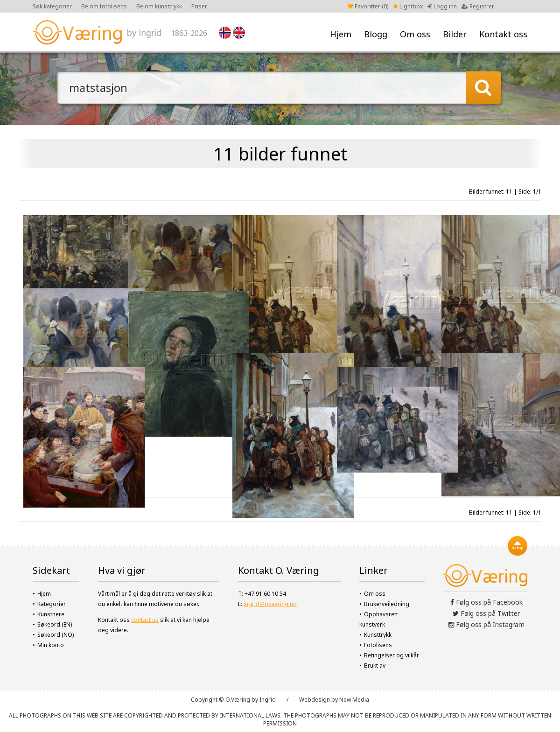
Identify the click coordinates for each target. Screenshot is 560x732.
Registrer (478, 6)
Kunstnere (51, 614)
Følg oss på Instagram (486, 624)
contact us (145, 620)
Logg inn (442, 6)
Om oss (415, 34)
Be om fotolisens (104, 6)
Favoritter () (368, 6)
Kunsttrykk (378, 635)
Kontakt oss (503, 34)
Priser (199, 6)
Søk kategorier (52, 6)
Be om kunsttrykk (159, 6)
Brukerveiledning (387, 604)
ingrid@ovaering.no (270, 604)
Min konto (51, 645)
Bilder (455, 34)
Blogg (376, 34)
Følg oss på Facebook (486, 602)
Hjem (341, 34)
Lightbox (408, 6)
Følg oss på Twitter (486, 613)
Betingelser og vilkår (392, 655)
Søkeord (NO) (56, 635)
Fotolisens (378, 645)
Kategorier (52, 604)
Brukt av (375, 666)
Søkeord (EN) (55, 624)
